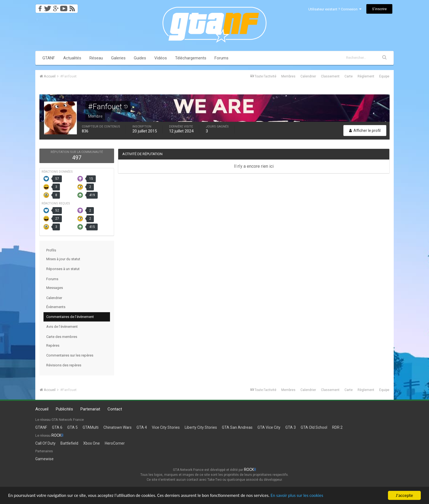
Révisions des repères (64, 365)
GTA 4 (142, 427)
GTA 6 (57, 427)
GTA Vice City (269, 427)
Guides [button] (140, 58)
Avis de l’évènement (62, 327)
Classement (330, 76)
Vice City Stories (166, 427)
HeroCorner (115, 443)
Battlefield (69, 443)
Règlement (366, 76)
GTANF (49, 58)
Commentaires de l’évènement (70, 317)
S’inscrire (379, 9)
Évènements (56, 307)
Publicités (64, 409)
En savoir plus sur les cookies (305, 496)
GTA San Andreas (237, 427)
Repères (53, 345)
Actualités (72, 58)
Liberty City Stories (201, 427)
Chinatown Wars (118, 427)
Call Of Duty (45, 443)
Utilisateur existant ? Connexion (335, 9)
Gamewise (44, 459)
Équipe (384, 76)
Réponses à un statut (63, 269)
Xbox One (92, 443)
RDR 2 (337, 427)
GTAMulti (91, 427)
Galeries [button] (118, 58)
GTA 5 (73, 427)
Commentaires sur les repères (70, 355)
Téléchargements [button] (191, 58)
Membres (288, 76)
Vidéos (161, 58)
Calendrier (308, 76)
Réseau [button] (96, 58)
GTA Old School (314, 427)
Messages (55, 288)
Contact (115, 409)
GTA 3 (291, 427)
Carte (349, 76)
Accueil (42, 409)
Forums (221, 58)
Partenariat (90, 409)
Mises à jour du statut (63, 259)
